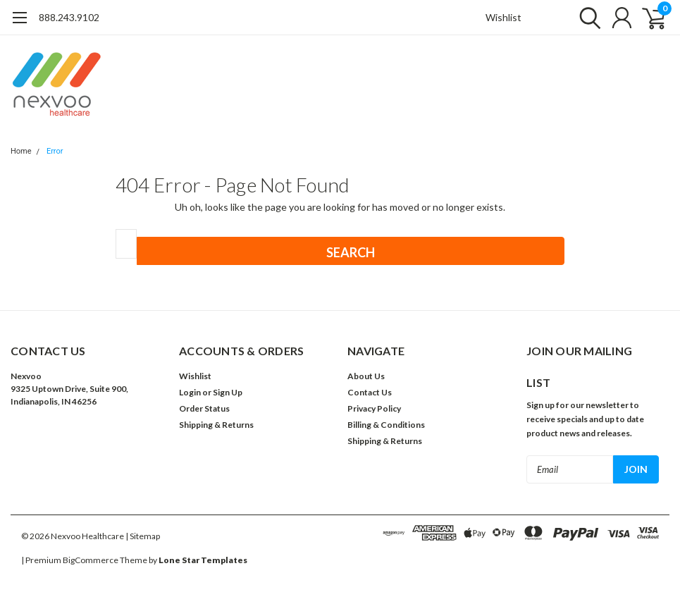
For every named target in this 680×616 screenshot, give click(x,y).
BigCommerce (91, 560)
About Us (366, 376)
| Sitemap (143, 536)
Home (21, 151)
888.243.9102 (69, 17)
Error (55, 151)
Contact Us (370, 392)
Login (190, 392)
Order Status (204, 408)
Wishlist (503, 17)
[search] (587, 18)
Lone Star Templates (203, 560)
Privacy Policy (374, 408)
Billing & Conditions (386, 425)
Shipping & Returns (216, 425)
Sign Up (228, 392)
